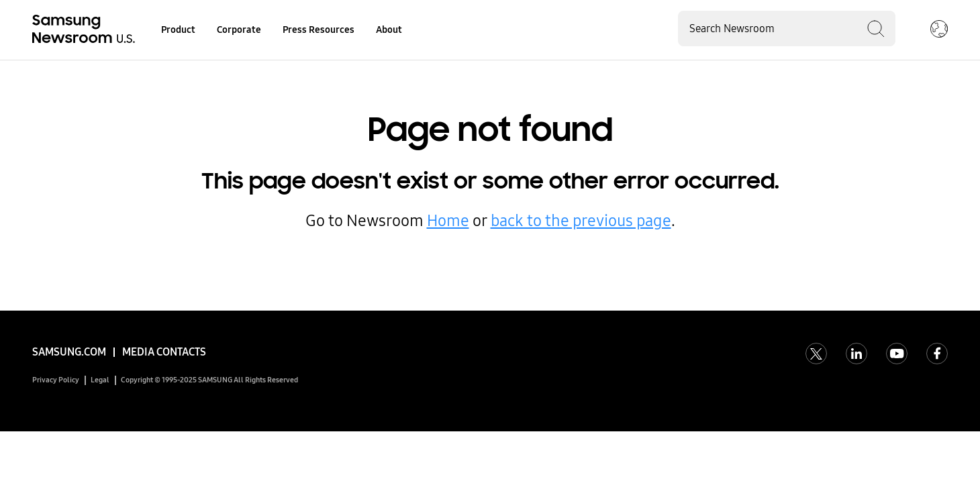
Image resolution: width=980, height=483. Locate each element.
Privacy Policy (56, 380)
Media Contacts (164, 352)
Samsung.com (69, 352)
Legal (100, 380)
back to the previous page (581, 221)
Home (448, 221)
